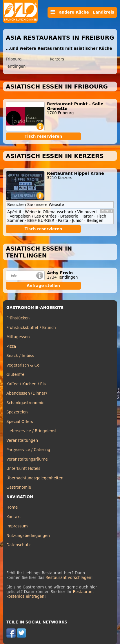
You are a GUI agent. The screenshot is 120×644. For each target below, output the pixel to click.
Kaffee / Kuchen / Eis (26, 384)
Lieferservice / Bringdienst (32, 431)
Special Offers (20, 422)
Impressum (17, 526)
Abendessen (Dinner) (27, 393)
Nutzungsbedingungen (28, 536)
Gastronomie (19, 487)
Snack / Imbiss (20, 356)
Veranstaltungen (22, 440)
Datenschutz (18, 545)
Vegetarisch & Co (23, 365)
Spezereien (17, 412)
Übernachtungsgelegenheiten (35, 478)
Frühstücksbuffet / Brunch (31, 328)
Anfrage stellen (43, 286)
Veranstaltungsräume (27, 459)
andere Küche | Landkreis (82, 12)
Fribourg (14, 59)
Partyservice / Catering (28, 450)
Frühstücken (18, 318)
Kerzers (57, 59)
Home (12, 507)
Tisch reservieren (43, 136)
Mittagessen (18, 337)
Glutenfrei (16, 375)
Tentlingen (16, 66)
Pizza (11, 346)
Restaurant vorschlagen (68, 578)
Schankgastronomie (26, 403)
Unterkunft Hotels (23, 469)
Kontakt (14, 517)
